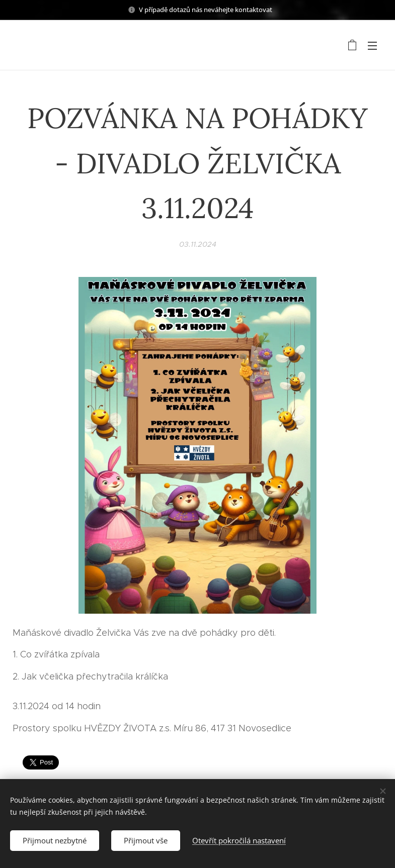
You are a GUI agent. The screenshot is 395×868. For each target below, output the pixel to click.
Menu (372, 46)
